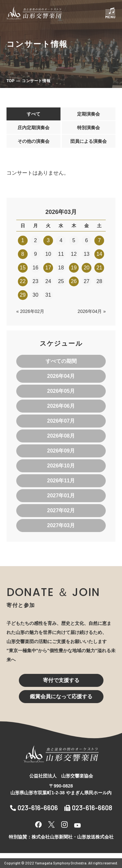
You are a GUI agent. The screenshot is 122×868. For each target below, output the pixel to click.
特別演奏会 (88, 128)
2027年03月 (61, 525)
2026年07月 (61, 421)
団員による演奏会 (88, 141)
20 (87, 268)
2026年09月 (61, 451)
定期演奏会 (88, 114)
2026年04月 (61, 376)
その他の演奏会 (34, 141)
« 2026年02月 (30, 311)
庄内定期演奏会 (34, 128)
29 (23, 295)
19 (74, 268)
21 (99, 268)
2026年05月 (61, 391)
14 (99, 254)
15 (23, 268)
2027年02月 (61, 510)
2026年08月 (61, 436)
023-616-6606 (34, 808)
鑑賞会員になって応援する (61, 696)
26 (74, 281)
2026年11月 (61, 481)
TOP (10, 81)
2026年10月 (61, 466)
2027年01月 (61, 496)
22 (23, 281)
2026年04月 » (92, 311)
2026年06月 (61, 406)
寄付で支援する (61, 680)
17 (48, 268)
